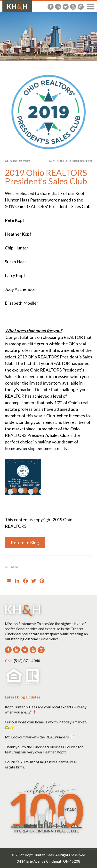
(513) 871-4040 (22, 661)
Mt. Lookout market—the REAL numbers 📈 (40, 737)
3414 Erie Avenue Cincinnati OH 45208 (48, 861)
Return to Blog (25, 542)
